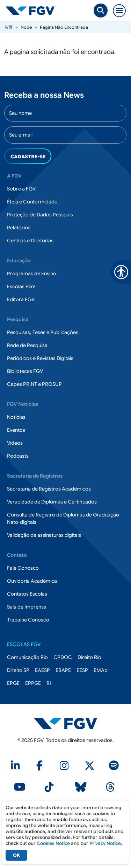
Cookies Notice (53, 843)
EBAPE (63, 670)
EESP (82, 670)
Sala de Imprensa (27, 607)
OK (16, 855)
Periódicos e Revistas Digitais (40, 358)
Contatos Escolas (27, 594)
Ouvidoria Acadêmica (32, 581)
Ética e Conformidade (32, 202)
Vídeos (15, 443)
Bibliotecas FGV (25, 371)
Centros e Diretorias (30, 241)
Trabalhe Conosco (28, 620)
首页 (8, 27)
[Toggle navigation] (119, 11)
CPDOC (63, 657)
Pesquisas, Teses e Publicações (43, 332)
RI (49, 683)
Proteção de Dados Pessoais (40, 215)
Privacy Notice (105, 843)
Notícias (16, 417)
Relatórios (19, 228)
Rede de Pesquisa (27, 345)
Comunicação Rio (27, 657)
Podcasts (18, 456)
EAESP (42, 670)
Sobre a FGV (21, 189)
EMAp (101, 670)
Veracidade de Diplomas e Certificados (52, 502)
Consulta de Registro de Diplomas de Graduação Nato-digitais (63, 518)
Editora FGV (21, 299)
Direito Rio (89, 657)
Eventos (16, 430)
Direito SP (18, 670)
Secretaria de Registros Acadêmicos (49, 489)
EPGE (13, 683)
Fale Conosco (23, 568)
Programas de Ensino (32, 273)
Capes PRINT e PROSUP (34, 384)
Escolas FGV (21, 286)
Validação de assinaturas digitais (44, 535)
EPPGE (33, 683)
